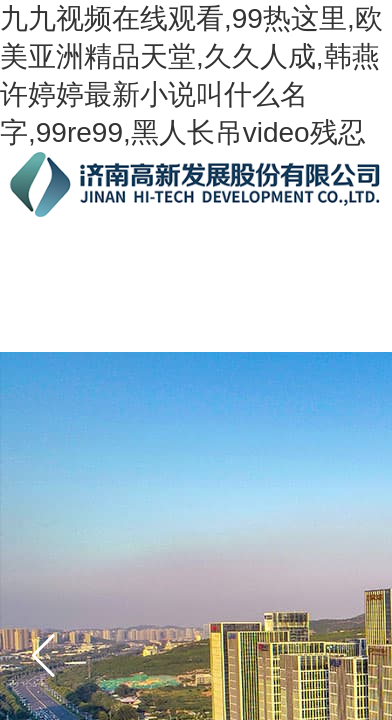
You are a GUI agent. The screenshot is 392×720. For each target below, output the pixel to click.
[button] (43, 655)
